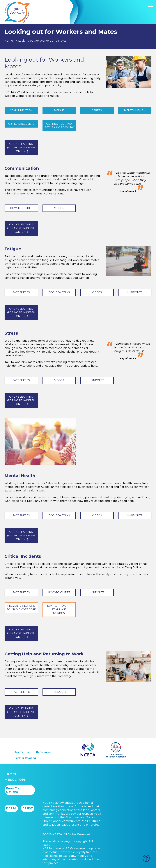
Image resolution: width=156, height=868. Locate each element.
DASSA (11, 808)
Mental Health (135, 110)
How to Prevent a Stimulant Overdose (59, 609)
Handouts (135, 292)
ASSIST (28, 808)
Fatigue (59, 110)
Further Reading (25, 758)
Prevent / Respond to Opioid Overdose (21, 608)
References (44, 752)
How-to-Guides (21, 208)
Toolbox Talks (59, 292)
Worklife (17, 12)
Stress (97, 110)
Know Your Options (14, 790)
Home (9, 41)
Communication (21, 110)
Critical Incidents (21, 124)
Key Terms (22, 752)
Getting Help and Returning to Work (59, 126)
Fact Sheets (21, 292)
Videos (59, 208)
